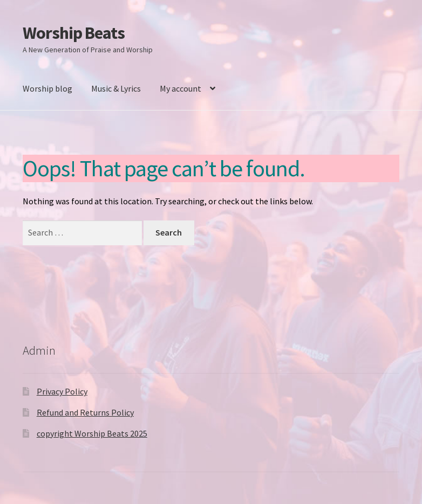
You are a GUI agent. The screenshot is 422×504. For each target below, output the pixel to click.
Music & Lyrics (116, 88)
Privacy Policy (62, 391)
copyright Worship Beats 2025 (92, 433)
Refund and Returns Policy (85, 412)
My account (181, 88)
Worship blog (47, 88)
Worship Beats (74, 33)
